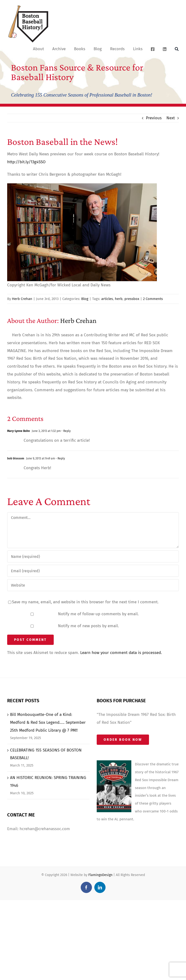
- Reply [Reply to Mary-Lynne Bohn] (66, 431)
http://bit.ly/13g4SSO (26, 162)
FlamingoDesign (100, 875)
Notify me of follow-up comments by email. (98, 614)
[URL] (93, 585)
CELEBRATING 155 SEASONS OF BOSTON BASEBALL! (46, 754)
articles (107, 299)
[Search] (177, 49)
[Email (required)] (93, 571)
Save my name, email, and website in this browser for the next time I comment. (85, 602)
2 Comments (153, 299)
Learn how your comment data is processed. (121, 653)
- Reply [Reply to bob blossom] (60, 458)
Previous (154, 118)
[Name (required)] (93, 556)
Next (171, 118)
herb (119, 299)
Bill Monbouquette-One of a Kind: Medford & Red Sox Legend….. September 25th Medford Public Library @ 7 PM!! (48, 722)
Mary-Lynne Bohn (19, 431)
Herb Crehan (22, 299)
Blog (85, 299)
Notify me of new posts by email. (88, 626)
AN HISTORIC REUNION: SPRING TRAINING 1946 (48, 782)
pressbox (132, 299)
